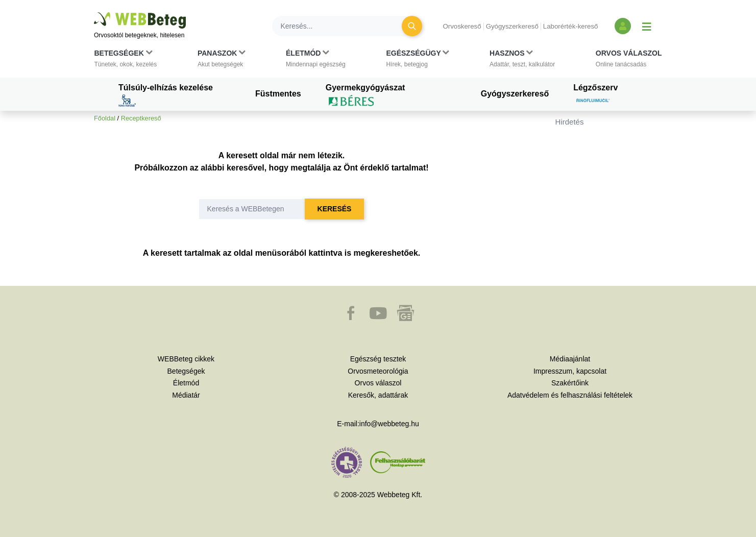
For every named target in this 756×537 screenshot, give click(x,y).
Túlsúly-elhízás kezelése (166, 95)
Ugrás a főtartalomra (94, 13)
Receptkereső (141, 118)
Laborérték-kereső (571, 26)
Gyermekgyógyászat (365, 95)
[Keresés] (343, 26)
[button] (126, 61)
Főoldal (105, 118)
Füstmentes (278, 94)
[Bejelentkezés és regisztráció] (623, 26)
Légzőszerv (595, 95)
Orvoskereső (462, 26)
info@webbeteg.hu (389, 424)
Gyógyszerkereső (512, 26)
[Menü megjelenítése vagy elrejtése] (647, 26)
